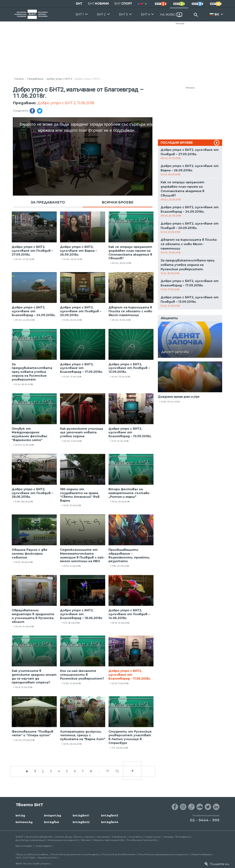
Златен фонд (63, 837)
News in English (24, 846)
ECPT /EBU (29, 858)
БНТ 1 (80, 14)
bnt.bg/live (52, 822)
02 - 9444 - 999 (205, 820)
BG (217, 14)
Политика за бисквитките (119, 854)
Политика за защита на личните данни (75, 854)
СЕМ (18, 858)
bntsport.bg (53, 816)
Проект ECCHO (48, 858)
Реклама (180, 23)
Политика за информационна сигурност (163, 854)
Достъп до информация (30, 840)
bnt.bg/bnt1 (81, 816)
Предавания (35, 79)
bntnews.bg (24, 822)
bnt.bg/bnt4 (110, 822)
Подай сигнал (153, 837)
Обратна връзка (201, 854)
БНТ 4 (145, 14)
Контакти (136, 837)
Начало (19, 79)
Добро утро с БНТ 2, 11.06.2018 (66, 103)
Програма (103, 837)
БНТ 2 (101, 14)
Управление (119, 837)
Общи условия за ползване (32, 854)
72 (117, 771)
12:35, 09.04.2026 (170, 402)
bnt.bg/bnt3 (110, 816)
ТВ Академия (183, 837)
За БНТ (19, 837)
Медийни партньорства (109, 840)
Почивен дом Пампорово (142, 840)
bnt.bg (20, 816)
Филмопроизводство (39, 837)
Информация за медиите (63, 840)
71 (108, 771)
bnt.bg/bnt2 (81, 822)
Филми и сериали (84, 837)
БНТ (79, 4)
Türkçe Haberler (43, 846)
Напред (168, 837)
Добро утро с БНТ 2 (59, 79)
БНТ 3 (123, 14)
